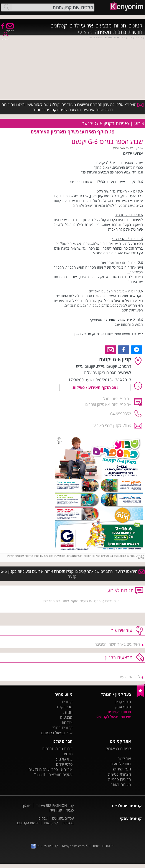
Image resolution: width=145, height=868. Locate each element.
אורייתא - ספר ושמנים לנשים (50, 769)
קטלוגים (59, 26)
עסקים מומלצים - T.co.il (53, 775)
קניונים (135, 26)
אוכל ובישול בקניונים (57, 733)
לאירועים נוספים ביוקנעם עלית (108, 372)
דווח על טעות (121, 764)
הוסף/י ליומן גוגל (116, 399)
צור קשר (124, 759)
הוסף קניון (123, 702)
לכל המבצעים (129, 677)
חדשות (135, 32)
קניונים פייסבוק (44, 846)
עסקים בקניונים (63, 818)
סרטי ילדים (64, 764)
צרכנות (67, 722)
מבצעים (103, 26)
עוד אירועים (121, 630)
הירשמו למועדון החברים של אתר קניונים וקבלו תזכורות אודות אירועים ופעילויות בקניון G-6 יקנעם (72, 574)
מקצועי (85, 32)
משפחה (103, 32)
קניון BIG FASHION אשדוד (55, 805)
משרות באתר (121, 785)
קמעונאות (51, 823)
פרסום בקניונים (119, 712)
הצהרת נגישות (119, 774)
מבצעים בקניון (119, 657)
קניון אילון (55, 810)
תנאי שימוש (122, 769)
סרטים (68, 754)
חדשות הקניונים (28, 823)
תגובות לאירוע (120, 590)
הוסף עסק (123, 707)
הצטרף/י (10, 29)
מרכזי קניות (64, 707)
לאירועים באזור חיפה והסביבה (117, 644)
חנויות (120, 26)
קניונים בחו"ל (62, 728)
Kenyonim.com (73, 846)
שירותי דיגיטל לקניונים (114, 717)
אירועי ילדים (81, 26)
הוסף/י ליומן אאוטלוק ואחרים (107, 404)
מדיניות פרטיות (119, 779)
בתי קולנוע (64, 759)
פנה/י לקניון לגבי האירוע (112, 425)
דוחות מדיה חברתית (57, 749)
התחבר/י (5, 38)
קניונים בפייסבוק (118, 749)
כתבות (120, 32)
